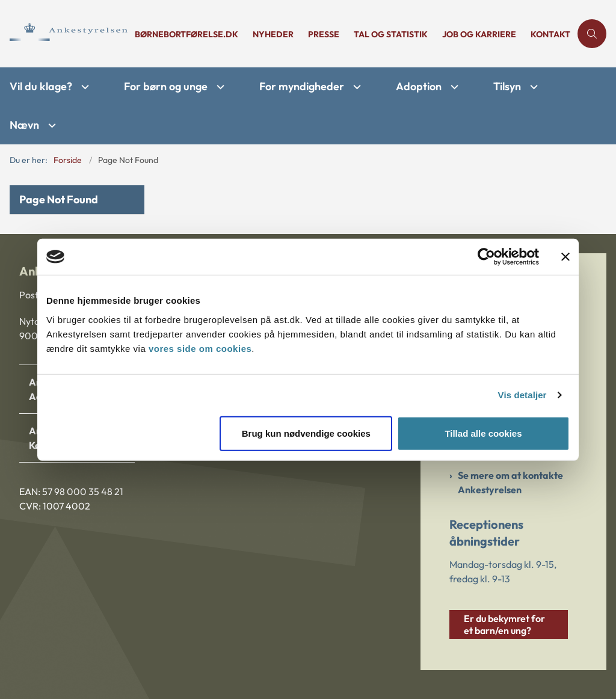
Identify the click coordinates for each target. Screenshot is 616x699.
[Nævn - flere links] (51, 125)
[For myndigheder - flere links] (356, 87)
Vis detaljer (522, 395)
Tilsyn (507, 86)
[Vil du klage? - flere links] (84, 87)
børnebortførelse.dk (186, 35)
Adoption (419, 86)
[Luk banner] (565, 257)
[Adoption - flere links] (453, 87)
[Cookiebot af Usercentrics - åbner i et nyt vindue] (486, 257)
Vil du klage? (41, 86)
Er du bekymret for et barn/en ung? (504, 624)
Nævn (24, 125)
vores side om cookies (200, 348)
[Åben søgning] (592, 34)
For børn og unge (166, 86)
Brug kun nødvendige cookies (306, 433)
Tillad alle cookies (483, 433)
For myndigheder (302, 86)
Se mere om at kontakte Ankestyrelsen (510, 482)
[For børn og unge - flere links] (219, 87)
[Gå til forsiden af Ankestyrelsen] (64, 34)
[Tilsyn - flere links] (532, 87)
